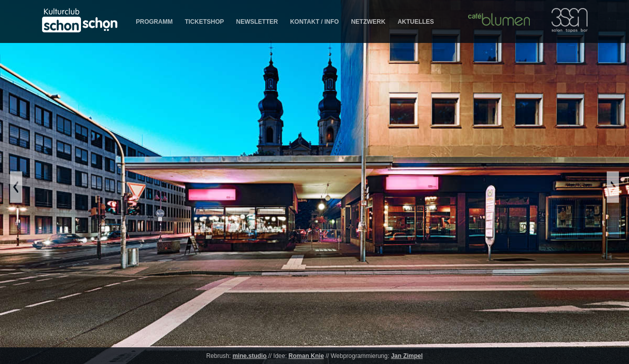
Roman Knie (306, 356)
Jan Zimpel (407, 356)
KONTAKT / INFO (314, 22)
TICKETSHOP (204, 22)
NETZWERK (368, 22)
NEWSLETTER (257, 22)
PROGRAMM (155, 22)
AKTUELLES (416, 22)
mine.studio (249, 356)
